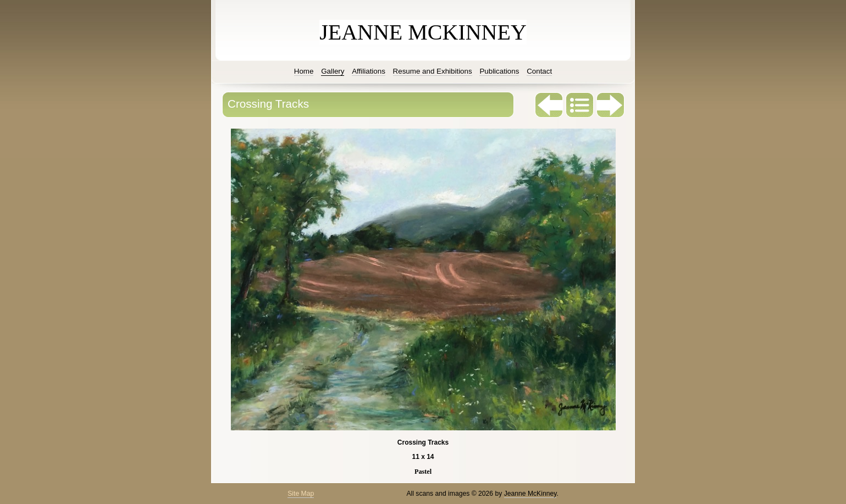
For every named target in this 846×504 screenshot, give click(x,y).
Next (611, 105)
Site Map (301, 494)
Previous (549, 105)
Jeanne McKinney (530, 494)
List (580, 105)
